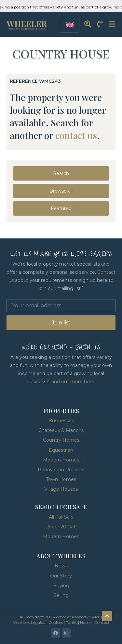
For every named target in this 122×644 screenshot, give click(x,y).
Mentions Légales (29, 622)
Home (86, 622)
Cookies (56, 622)
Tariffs (71, 622)
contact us (76, 135)
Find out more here (72, 382)
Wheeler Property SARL (78, 617)
